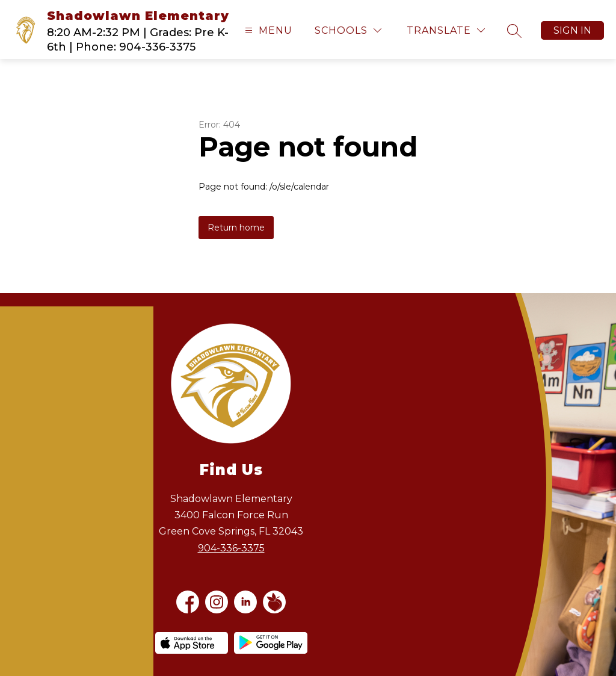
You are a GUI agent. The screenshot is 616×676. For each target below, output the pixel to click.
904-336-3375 (231, 548)
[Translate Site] (446, 30)
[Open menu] (267, 30)
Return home (236, 228)
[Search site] (514, 31)
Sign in (572, 30)
